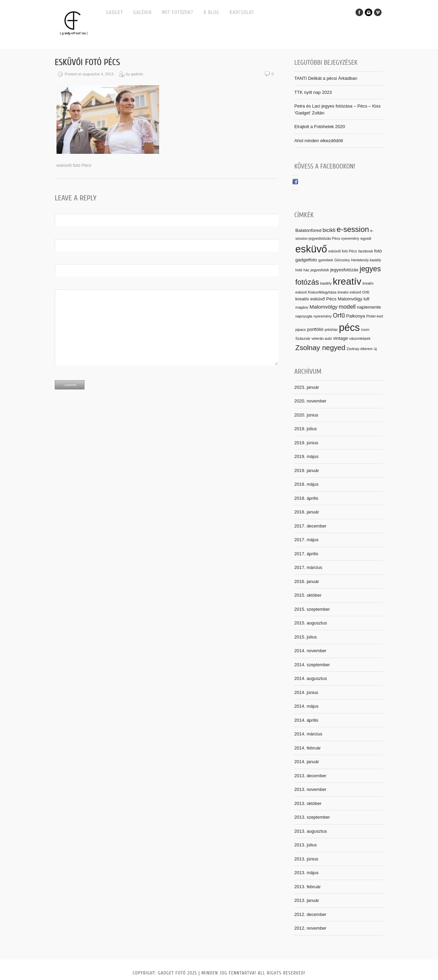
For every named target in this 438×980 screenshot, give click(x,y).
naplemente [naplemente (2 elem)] (369, 307)
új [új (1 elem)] (375, 349)
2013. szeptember (312, 817)
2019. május (306, 456)
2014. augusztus (311, 678)
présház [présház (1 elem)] (331, 330)
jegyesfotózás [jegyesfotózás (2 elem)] (344, 270)
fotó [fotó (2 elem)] (378, 251)
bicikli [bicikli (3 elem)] (329, 230)
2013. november (310, 789)
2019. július (306, 429)
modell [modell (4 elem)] (347, 307)
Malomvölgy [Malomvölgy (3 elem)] (324, 307)
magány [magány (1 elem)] (302, 307)
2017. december (310, 526)
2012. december (310, 914)
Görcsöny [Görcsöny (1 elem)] (342, 260)
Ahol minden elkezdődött (319, 141)
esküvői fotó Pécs (87, 62)
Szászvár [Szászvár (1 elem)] (303, 338)
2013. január (307, 900)
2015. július (306, 637)
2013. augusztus (311, 831)
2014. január (307, 762)
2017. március (308, 567)
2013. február (307, 887)
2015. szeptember (312, 609)
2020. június (306, 415)
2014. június (306, 692)
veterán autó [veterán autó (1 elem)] (321, 338)
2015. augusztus (311, 623)
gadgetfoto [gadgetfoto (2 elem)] (306, 260)
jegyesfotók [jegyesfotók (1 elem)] (320, 270)
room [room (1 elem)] (365, 330)
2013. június (306, 859)
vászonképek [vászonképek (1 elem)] (360, 338)
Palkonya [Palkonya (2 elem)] (356, 316)
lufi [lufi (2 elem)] (366, 299)
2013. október (308, 803)
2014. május (306, 706)
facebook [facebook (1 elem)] (366, 251)
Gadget (115, 13)
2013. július (306, 845)
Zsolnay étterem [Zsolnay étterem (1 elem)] (360, 349)
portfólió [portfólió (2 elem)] (315, 329)
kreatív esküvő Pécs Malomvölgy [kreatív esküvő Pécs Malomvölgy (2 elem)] (329, 299)
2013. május (306, 873)
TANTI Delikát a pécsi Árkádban (326, 78)
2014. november (310, 651)
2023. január (307, 387)
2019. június (306, 443)
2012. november (310, 928)
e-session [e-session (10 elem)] (353, 229)
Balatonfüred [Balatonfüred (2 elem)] (308, 230)
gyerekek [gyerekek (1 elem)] (326, 260)
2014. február (307, 748)
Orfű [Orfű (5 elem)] (339, 315)
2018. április (306, 498)
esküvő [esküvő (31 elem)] (311, 249)
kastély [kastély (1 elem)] (326, 283)
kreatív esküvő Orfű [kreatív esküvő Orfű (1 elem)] (353, 292)
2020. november (310, 401)
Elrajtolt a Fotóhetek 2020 (320, 127)
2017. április (306, 554)
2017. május (306, 540)
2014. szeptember (312, 665)
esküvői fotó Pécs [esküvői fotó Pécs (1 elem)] (343, 251)
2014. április (306, 720)
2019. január (307, 470)
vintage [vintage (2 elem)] (340, 338)
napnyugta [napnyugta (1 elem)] (304, 316)
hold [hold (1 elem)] (299, 270)
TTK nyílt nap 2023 (313, 92)
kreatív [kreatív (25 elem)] (347, 281)
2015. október (308, 595)
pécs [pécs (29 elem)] (349, 327)
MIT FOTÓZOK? (178, 13)
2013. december (310, 776)
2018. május (306, 484)
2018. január (307, 512)
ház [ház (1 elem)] (306, 270)
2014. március (308, 734)
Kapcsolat (242, 13)
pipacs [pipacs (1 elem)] (301, 330)
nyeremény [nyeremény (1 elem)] (323, 316)
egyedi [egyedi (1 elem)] (366, 238)
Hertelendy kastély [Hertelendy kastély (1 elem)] (366, 260)
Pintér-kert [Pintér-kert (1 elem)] (375, 316)
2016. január (307, 581)
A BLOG (211, 13)
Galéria (143, 13)
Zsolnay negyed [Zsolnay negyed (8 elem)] (320, 348)
